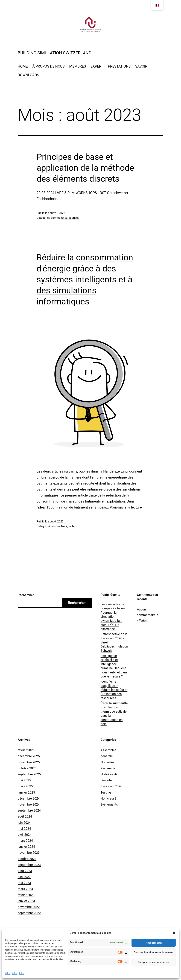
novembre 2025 (29, 762)
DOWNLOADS (28, 75)
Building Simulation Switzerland (55, 53)
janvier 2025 (26, 792)
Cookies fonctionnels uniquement (154, 952)
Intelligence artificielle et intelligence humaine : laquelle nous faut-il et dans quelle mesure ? (114, 666)
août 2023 (25, 871)
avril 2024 (25, 835)
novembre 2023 (29, 853)
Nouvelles (108, 762)
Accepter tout (154, 943)
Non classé (108, 798)
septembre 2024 (29, 810)
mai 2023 (24, 883)
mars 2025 (25, 786)
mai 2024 (24, 829)
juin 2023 (24, 877)
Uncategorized (70, 218)
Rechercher (26, 595)
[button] (174, 933)
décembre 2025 (29, 756)
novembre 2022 (29, 907)
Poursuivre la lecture (126, 507)
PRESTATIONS (119, 66)
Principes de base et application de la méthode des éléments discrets (85, 168)
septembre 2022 (29, 913)
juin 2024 (24, 823)
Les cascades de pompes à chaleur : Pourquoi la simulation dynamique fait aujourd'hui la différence (114, 617)
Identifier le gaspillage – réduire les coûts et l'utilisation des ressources (114, 690)
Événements (109, 804)
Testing (106, 792)
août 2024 (25, 816)
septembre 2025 (29, 774)
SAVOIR (141, 66)
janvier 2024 (26, 847)
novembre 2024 (29, 804)
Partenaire (108, 768)
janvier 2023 (26, 901)
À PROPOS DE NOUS (48, 66)
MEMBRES (78, 66)
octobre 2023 (27, 859)
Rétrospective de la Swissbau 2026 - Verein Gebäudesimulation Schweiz (114, 642)
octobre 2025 (27, 768)
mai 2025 (24, 780)
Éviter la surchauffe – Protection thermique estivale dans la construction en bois (114, 713)
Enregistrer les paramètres (154, 962)
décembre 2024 (29, 798)
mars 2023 (25, 889)
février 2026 (26, 750)
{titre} (8, 973)
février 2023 (26, 895)
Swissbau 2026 (111, 786)
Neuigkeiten (69, 526)
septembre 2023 (29, 865)
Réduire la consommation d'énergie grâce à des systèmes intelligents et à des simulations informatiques (85, 279)
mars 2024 (25, 841)
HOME (23, 66)
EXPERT (97, 66)
